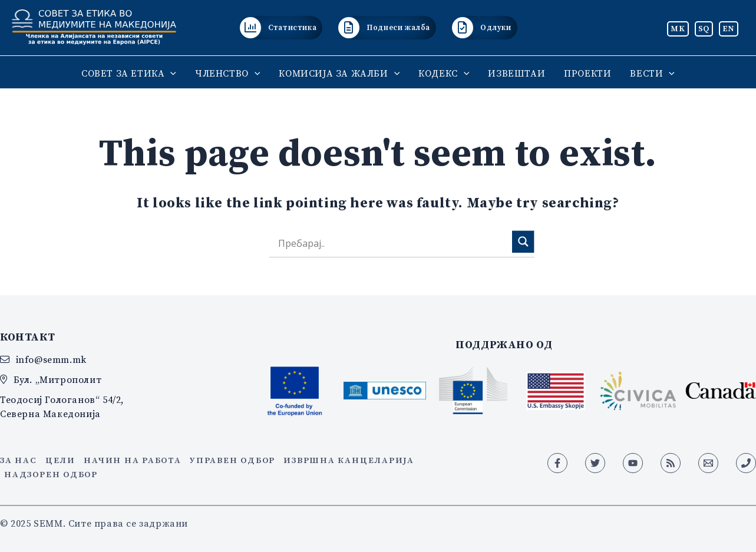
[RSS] (671, 463)
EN (729, 28)
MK (678, 28)
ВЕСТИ (652, 73)
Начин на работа (132, 460)
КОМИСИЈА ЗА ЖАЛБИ (339, 73)
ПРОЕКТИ (587, 73)
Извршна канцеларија (349, 460)
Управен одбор (232, 460)
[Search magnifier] (523, 242)
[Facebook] (557, 463)
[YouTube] (633, 463)
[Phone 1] (746, 463)
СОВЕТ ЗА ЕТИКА (129, 73)
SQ (704, 28)
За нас (19, 460)
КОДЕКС (444, 73)
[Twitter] (595, 463)
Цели (60, 460)
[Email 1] (708, 463)
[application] (170, 73)
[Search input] (394, 244)
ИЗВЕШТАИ (516, 73)
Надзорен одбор (51, 474)
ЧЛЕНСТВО (227, 73)
